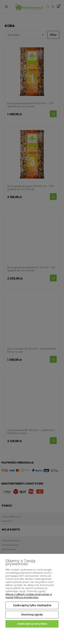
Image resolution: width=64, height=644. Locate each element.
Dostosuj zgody (32, 615)
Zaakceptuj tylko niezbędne (32, 605)
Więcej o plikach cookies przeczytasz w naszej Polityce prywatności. (29, 596)
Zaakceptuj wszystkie (32, 624)
